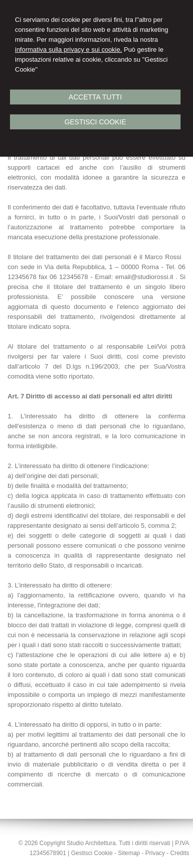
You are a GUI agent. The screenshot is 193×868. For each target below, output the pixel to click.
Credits (180, 853)
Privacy (155, 853)
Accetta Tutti (96, 97)
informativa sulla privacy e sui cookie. (69, 49)
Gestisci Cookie (95, 122)
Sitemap (129, 853)
